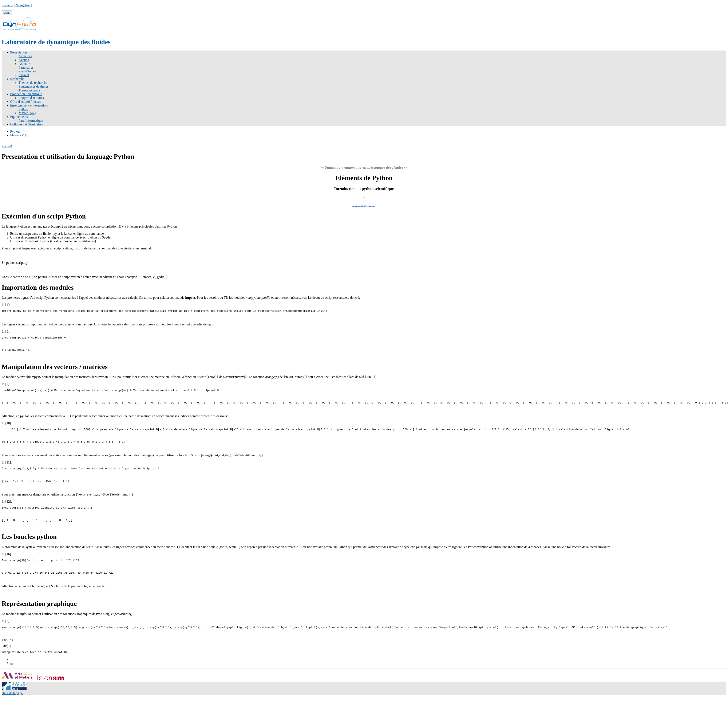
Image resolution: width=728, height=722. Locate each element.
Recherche (17, 79)
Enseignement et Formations (29, 105)
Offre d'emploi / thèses (25, 102)
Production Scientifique (26, 94)
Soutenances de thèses (33, 86)
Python (23, 109)
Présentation (18, 52)
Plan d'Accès (27, 71)
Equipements (19, 117)
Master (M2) (27, 113)
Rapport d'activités (31, 98)
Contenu (7, 5)
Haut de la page (12, 703)
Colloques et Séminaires (27, 124)
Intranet (24, 75)
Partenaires (26, 67)
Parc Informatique (31, 121)
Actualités (25, 56)
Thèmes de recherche (33, 83)
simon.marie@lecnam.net (364, 206)
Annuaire (25, 64)
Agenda (24, 60)
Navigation (23, 5)
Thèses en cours (29, 90)
